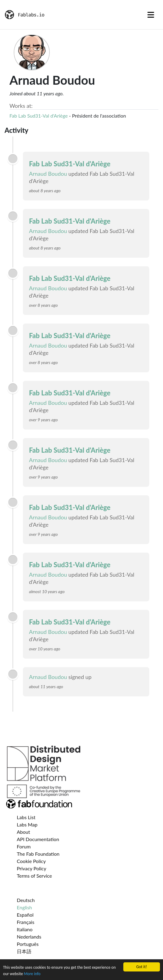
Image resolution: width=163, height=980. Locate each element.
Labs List (26, 817)
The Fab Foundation (38, 854)
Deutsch (26, 900)
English (24, 907)
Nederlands (29, 937)
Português (28, 944)
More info (32, 974)
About (24, 832)
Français (25, 922)
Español (25, 915)
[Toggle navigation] (151, 15)
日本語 (24, 951)
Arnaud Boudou (48, 174)
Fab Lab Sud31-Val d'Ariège (39, 116)
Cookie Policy (31, 861)
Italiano (25, 929)
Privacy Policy (32, 868)
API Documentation (38, 839)
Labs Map (27, 824)
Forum (24, 846)
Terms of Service (34, 876)
